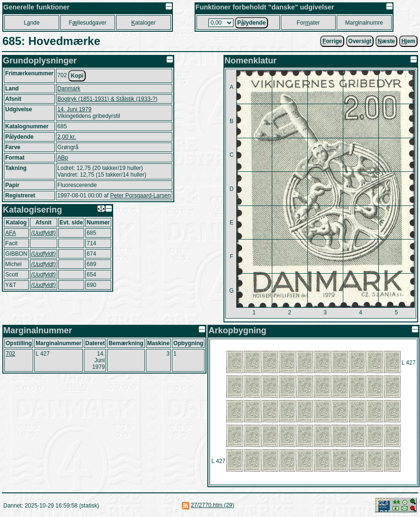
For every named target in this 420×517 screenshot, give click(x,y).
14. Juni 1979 (74, 109)
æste (387, 41)
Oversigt (360, 41)
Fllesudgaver (87, 23)
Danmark (69, 89)
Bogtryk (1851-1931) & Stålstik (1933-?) (107, 99)
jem (408, 41)
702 (10, 354)
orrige (332, 41)
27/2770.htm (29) (212, 505)
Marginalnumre (364, 23)
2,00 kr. (67, 137)
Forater (308, 23)
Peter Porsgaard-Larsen (140, 196)
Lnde (31, 23)
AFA (11, 233)
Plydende (251, 23)
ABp (63, 158)
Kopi (77, 76)
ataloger (143, 23)
